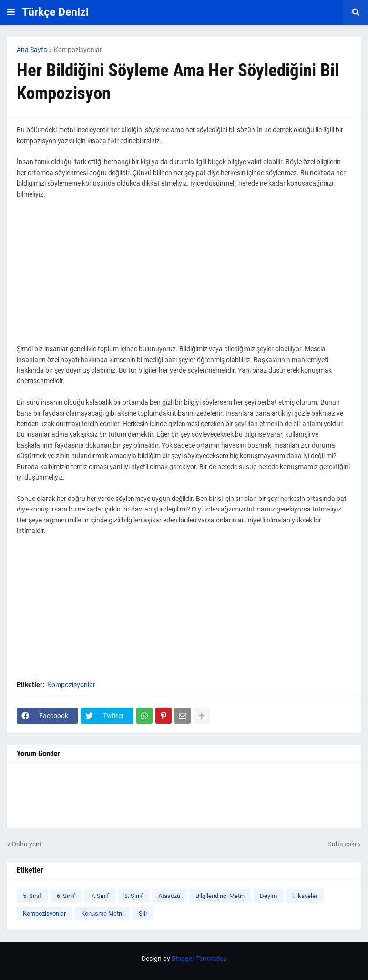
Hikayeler (305, 896)
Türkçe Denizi (55, 12)
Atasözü (169, 896)
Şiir (143, 913)
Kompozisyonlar (78, 50)
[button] (11, 12)
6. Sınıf (66, 896)
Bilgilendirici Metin (220, 896)
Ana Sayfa (32, 50)
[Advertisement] (184, 277)
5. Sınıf (32, 896)
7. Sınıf (100, 896)
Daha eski (342, 844)
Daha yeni (26, 844)
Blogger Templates (199, 959)
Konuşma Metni (102, 913)
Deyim (268, 896)
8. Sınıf (134, 896)
